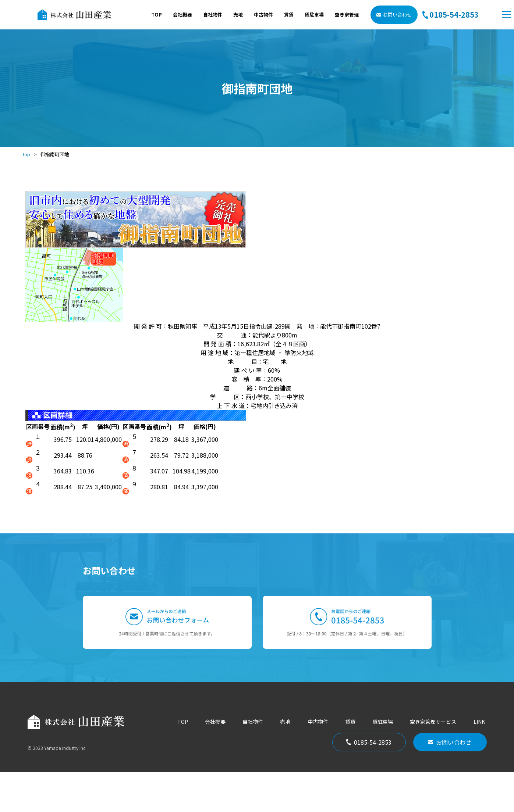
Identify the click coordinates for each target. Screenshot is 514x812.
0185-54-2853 (369, 782)
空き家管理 (347, 15)
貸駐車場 (314, 15)
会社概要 (182, 15)
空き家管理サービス (433, 762)
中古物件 (263, 15)
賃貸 (289, 15)
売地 (238, 15)
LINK (479, 762)
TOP (157, 15)
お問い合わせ (394, 15)
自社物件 (213, 15)
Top (26, 154)
